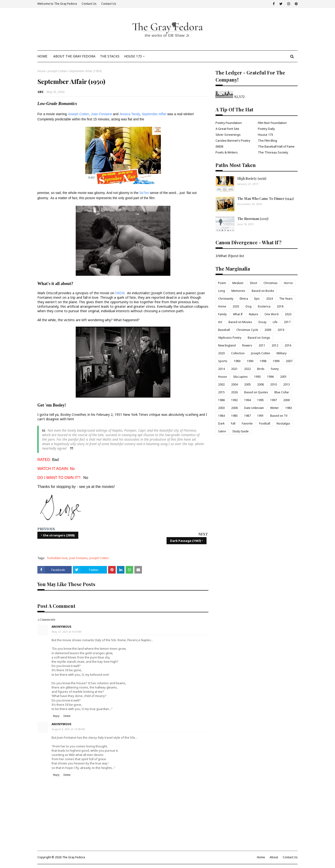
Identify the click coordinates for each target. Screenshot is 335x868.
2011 (262, 345)
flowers (247, 345)
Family (222, 314)
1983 (289, 408)
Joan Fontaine (101, 114)
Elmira (244, 299)
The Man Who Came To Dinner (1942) (265, 199)
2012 (275, 345)
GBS (40, 92)
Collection (238, 353)
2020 (221, 353)
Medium (238, 283)
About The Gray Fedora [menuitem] (74, 56)
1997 (273, 400)
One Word (271, 314)
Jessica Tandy (130, 114)
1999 (276, 361)
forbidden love (57, 558)
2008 (260, 384)
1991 (260, 416)
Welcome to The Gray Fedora (57, 4)
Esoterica (264, 306)
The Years (286, 299)
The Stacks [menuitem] (110, 56)
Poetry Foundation (229, 123)
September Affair (154, 114)
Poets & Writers (227, 152)
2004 (234, 384)
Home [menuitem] (42, 56)
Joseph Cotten (57, 71)
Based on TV (279, 416)
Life (275, 322)
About (274, 857)
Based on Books (263, 291)
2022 (247, 369)
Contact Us (89, 4)
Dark (221, 423)
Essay (262, 322)
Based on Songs (259, 338)
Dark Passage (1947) (186, 541)
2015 (221, 392)
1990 (250, 361)
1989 (237, 361)
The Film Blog (267, 140)
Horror (289, 283)
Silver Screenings (228, 135)
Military (282, 353)
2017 (287, 322)
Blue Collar (282, 392)
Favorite (247, 423)
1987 (247, 416)
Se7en (144, 193)
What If (238, 314)
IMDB (119, 293)
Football (265, 423)
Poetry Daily (266, 129)
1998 (263, 361)
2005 (247, 384)
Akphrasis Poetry (230, 338)
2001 (283, 377)
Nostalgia (283, 423)
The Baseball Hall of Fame (276, 146)
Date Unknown (254, 408)
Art (220, 322)
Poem (222, 283)
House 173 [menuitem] (133, 56)
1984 (221, 416)
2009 (268, 330)
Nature (253, 314)
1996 (270, 377)
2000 (287, 400)
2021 (234, 369)
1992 (234, 400)
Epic (257, 299)
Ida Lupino (240, 377)
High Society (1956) (252, 178)
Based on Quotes (256, 392)
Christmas (271, 283)
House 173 (265, 135)
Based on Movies (240, 322)
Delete (67, 716)
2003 (221, 408)
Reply (56, 716)
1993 (257, 377)
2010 (273, 384)
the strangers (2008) (59, 535)
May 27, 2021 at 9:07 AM (67, 632)
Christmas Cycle (247, 330)
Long (222, 291)
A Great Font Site (227, 129)
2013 (287, 384)
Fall (233, 423)
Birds (261, 369)
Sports (223, 361)
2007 (289, 361)
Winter (275, 408)
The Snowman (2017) (253, 219)
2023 (288, 314)
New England (227, 345)
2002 (221, 384)
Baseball (224, 330)
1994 (247, 400)
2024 (269, 299)
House (223, 377)
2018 (280, 306)
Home (41, 71)
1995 (260, 400)
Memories (238, 291)
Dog (249, 306)
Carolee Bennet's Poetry (233, 140)
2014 (221, 369)
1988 (221, 400)
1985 (234, 416)
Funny (275, 369)
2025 (236, 306)
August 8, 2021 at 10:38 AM (68, 729)
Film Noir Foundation (272, 123)
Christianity (226, 299)
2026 (234, 392)
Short (253, 283)
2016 (288, 345)
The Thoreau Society (273, 152)
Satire (222, 431)
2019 (281, 330)
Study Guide (240, 431)
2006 (234, 408)
